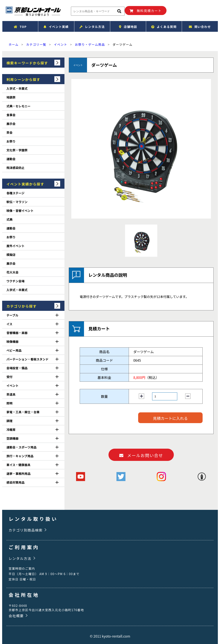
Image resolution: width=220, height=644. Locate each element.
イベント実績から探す (25, 184)
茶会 (9, 132)
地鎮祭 (11, 97)
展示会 (11, 124)
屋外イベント (15, 246)
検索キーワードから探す (27, 63)
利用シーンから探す (23, 79)
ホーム (14, 44)
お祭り (11, 141)
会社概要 (16, 616)
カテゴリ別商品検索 (26, 530)
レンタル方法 (92, 27)
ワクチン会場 (15, 281)
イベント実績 (56, 27)
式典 (9, 219)
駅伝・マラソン (17, 202)
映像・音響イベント (20, 211)
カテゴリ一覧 (36, 44)
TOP (20, 27)
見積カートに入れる (170, 418)
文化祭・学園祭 (17, 150)
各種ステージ (15, 193)
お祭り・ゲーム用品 (90, 44)
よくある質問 (164, 27)
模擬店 (11, 255)
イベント (61, 44)
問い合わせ (200, 27)
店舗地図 (128, 27)
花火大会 (12, 272)
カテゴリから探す (22, 306)
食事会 (11, 115)
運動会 (11, 159)
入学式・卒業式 (17, 88)
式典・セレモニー (18, 106)
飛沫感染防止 (15, 168)
